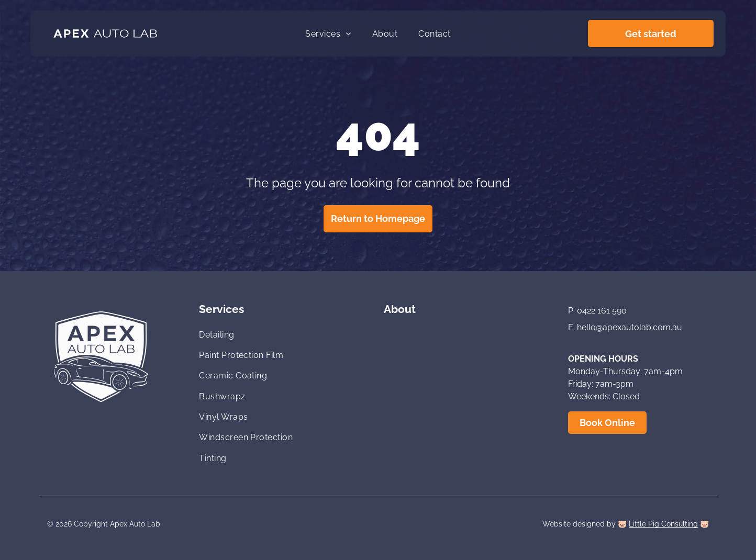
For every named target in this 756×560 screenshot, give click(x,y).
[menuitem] (328, 33)
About (400, 309)
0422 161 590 (602, 311)
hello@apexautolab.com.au (630, 327)
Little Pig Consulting (663, 524)
